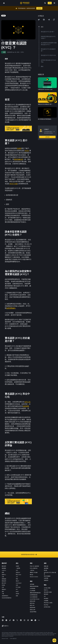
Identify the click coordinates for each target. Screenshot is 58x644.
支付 (17, 570)
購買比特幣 (33, 601)
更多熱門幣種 (33, 612)
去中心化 (27, 402)
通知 (3, 592)
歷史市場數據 (47, 576)
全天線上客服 (47, 588)
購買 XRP (32, 605)
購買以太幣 (33, 610)
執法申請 (46, 605)
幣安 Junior (19, 575)
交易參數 (46, 601)
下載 (3, 594)
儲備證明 (46, 580)
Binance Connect (34, 577)
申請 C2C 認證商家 (34, 566)
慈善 (17, 596)
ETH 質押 (18, 587)
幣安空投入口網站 (48, 603)
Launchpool (19, 583)
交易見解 (46, 578)
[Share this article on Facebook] (44, 20)
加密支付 (18, 572)
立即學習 (39, 8)
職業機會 (4, 568)
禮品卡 (17, 581)
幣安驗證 (46, 598)
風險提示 (4, 589)
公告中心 (4, 570)
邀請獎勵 (46, 568)
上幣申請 (32, 570)
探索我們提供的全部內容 (29, 555)
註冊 (50, 3)
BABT (17, 592)
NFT (17, 589)
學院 (17, 579)
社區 (3, 587)
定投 (17, 585)
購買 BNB (32, 603)
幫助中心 (46, 590)
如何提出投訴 (47, 607)
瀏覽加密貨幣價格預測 (35, 593)
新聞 (3, 572)
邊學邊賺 (32, 584)
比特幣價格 (33, 588)
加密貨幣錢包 (11, 308)
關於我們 (4, 566)
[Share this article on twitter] (39, 20)
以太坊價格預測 (34, 597)
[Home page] (25, 3)
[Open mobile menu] (54, 3)
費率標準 (46, 594)
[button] (54, 3)
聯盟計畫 (46, 566)
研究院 (17, 594)
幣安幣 (46, 570)
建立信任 (4, 583)
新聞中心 (4, 575)
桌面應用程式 (5, 596)
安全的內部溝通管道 (7, 598)
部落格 (3, 585)
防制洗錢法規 (18, 159)
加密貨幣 (26, 406)
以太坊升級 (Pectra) (35, 599)
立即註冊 (47, 137)
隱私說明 (4, 581)
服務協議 (4, 579)
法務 (3, 577)
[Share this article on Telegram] (49, 20)
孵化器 (31, 575)
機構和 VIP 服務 (34, 572)
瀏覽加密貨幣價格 (34, 586)
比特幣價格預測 (34, 595)
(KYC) (27, 151)
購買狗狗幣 (33, 608)
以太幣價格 (33, 591)
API (45, 596)
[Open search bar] (45, 3)
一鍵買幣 (18, 568)
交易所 (19, 148)
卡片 (17, 577)
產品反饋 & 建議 (48, 592)
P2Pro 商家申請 (34, 568)
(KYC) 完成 (13, 184)
